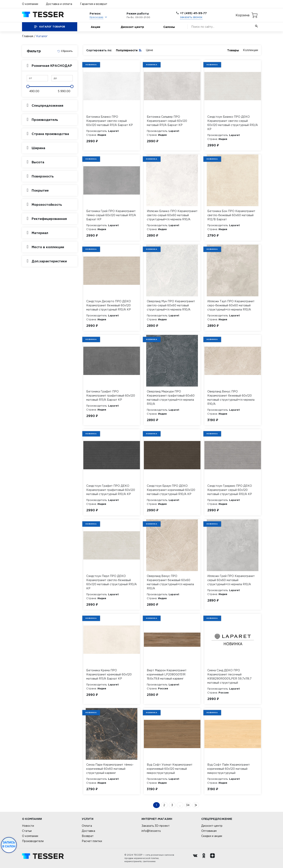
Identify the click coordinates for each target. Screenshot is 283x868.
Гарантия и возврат (94, 4)
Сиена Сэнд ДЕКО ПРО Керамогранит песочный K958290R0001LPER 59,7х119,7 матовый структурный (229, 676)
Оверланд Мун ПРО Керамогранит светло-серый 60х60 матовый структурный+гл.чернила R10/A (171, 305)
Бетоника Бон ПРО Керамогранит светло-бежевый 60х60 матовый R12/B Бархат (231, 215)
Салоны (169, 27)
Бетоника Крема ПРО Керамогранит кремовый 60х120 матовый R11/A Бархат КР (109, 674)
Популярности (129, 50)
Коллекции (250, 50)
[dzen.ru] (213, 858)
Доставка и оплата (59, 4)
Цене (149, 50)
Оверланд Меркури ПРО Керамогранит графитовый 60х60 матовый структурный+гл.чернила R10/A (171, 398)
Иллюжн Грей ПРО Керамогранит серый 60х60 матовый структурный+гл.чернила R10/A (231, 580)
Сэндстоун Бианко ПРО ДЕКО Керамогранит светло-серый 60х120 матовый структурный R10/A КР (233, 123)
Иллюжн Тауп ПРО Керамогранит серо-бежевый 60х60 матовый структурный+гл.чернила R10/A (231, 305)
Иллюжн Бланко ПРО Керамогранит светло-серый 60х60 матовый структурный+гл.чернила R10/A (172, 215)
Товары (233, 50)
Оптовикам (209, 831)
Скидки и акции (212, 836)
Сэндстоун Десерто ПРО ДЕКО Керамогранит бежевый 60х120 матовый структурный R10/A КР (109, 305)
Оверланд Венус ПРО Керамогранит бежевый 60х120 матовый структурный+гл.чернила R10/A (231, 398)
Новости (28, 826)
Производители (33, 841)
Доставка (88, 831)
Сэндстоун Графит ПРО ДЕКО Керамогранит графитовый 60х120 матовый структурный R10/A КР (111, 490)
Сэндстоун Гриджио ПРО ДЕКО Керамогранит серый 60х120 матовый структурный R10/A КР (230, 490)
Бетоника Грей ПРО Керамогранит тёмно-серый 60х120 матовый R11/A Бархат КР (111, 215)
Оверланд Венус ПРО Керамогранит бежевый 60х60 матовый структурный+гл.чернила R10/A (170, 582)
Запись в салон (9, 844)
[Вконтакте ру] (196, 858)
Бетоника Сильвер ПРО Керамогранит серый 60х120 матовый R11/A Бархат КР (167, 121)
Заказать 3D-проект (156, 826)
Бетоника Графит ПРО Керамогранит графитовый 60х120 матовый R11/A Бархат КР (111, 396)
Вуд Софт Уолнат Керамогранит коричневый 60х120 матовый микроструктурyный (170, 769)
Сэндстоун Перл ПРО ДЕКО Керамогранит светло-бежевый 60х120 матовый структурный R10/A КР (112, 582)
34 (188, 805)
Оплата (87, 826)
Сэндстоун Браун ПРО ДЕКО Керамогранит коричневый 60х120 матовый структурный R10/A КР (171, 490)
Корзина (243, 15)
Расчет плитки (92, 841)
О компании (30, 4)
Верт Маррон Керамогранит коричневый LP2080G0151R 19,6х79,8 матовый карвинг (167, 674)
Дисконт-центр (132, 27)
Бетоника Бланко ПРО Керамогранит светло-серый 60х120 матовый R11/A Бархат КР (110, 121)
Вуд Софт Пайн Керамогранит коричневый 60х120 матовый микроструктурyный (229, 769)
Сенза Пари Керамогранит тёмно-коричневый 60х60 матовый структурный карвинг (110, 769)
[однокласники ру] (205, 858)
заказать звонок (191, 17)
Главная (28, 36)
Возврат (88, 836)
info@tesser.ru (151, 831)
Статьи (27, 831)
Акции (96, 27)
